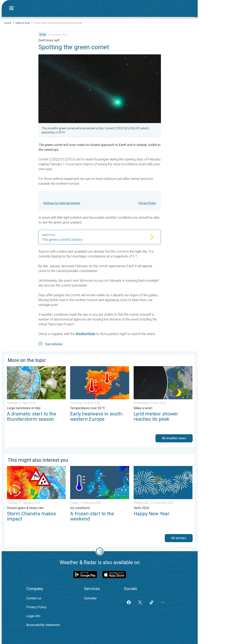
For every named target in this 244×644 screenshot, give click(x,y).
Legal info (33, 616)
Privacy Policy (147, 203)
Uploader (90, 598)
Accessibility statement (43, 625)
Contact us (34, 598)
